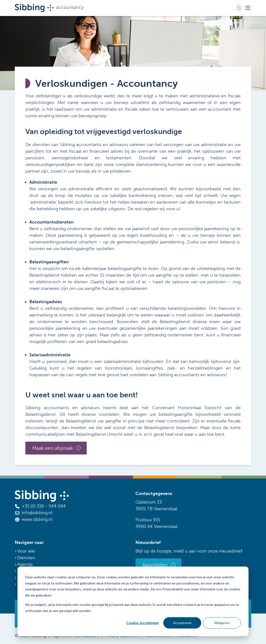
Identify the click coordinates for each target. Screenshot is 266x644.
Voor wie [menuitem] (26, 551)
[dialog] (133, 601)
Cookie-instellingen (143, 623)
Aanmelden (155, 565)
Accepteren (182, 623)
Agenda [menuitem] (25, 564)
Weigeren (222, 623)
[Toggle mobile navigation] (248, 8)
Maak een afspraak (53, 448)
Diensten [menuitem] (26, 558)
